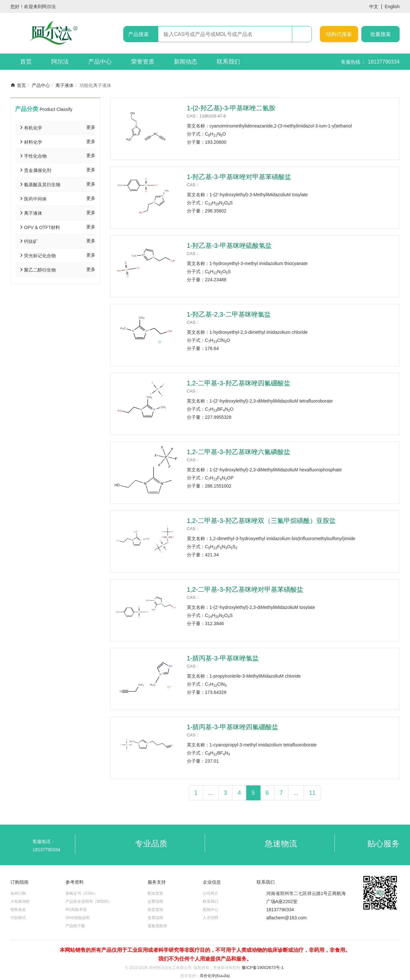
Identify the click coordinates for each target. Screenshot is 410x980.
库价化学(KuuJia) (215, 976)
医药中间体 (35, 199)
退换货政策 (157, 926)
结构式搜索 (339, 34)
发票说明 (155, 918)
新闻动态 (186, 62)
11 (312, 793)
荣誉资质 (143, 62)
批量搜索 (380, 34)
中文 (374, 7)
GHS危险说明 (78, 918)
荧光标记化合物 (40, 256)
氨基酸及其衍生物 (42, 185)
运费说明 (155, 901)
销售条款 (18, 910)
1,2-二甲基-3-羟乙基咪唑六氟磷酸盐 (239, 452)
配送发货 (155, 893)
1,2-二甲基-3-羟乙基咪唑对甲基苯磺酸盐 (245, 589)
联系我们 (228, 62)
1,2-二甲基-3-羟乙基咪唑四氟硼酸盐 (239, 383)
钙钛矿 (31, 241)
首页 (26, 62)
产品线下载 (75, 926)
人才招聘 (211, 918)
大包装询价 (20, 901)
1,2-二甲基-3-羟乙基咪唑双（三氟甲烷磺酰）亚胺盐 (261, 521)
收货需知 (155, 910)
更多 (91, 127)
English (392, 6)
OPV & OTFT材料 (42, 227)
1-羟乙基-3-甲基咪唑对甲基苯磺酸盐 (239, 177)
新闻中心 (211, 910)
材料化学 (33, 142)
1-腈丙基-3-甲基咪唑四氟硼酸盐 (233, 727)
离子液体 (65, 85)
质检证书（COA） (81, 893)
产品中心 (100, 62)
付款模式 (18, 918)
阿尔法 (60, 62)
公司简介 (211, 893)
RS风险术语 (76, 910)
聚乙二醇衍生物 (40, 270)
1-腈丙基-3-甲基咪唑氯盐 (223, 658)
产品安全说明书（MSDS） (89, 901)
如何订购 (18, 893)
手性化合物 (35, 156)
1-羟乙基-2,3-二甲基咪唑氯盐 (229, 314)
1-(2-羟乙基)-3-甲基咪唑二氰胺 (231, 108)
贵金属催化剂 (38, 170)
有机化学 (33, 128)
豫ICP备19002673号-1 (263, 968)
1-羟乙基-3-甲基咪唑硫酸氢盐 (229, 246)
